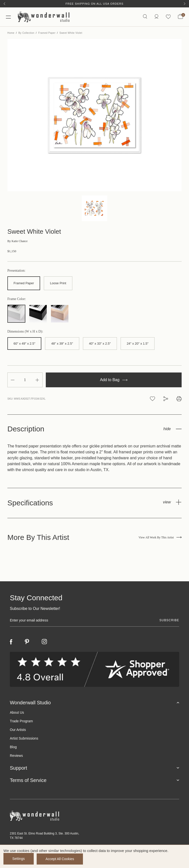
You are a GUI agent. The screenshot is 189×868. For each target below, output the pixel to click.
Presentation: (16, 271)
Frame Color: (17, 300)
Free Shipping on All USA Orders (94, 4)
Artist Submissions (24, 739)
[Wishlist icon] (168, 17)
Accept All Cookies (61, 859)
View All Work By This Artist (160, 538)
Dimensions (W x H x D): (25, 332)
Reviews (16, 756)
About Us (17, 713)
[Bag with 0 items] (181, 17)
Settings (19, 859)
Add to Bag (114, 381)
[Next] (185, 4)
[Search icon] (145, 17)
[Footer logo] (94, 816)
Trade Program (21, 722)
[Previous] (4, 4)
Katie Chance (17, 242)
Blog (13, 747)
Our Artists (18, 730)
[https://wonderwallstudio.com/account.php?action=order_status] (156, 17)
